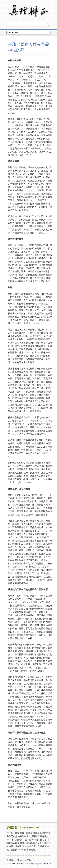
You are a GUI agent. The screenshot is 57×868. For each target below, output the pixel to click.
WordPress (23, 863)
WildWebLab (45, 863)
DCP (20, 850)
